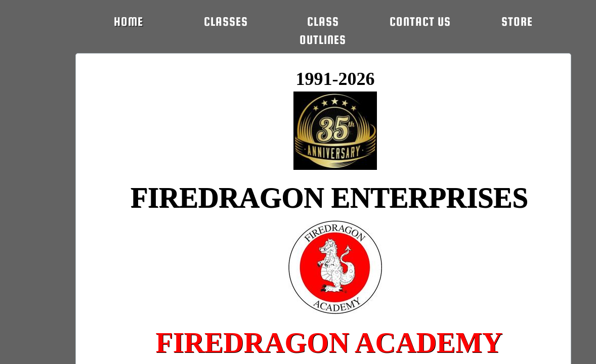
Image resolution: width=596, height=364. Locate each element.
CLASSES (226, 21)
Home (129, 21)
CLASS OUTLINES (323, 31)
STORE (517, 21)
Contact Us (420, 21)
